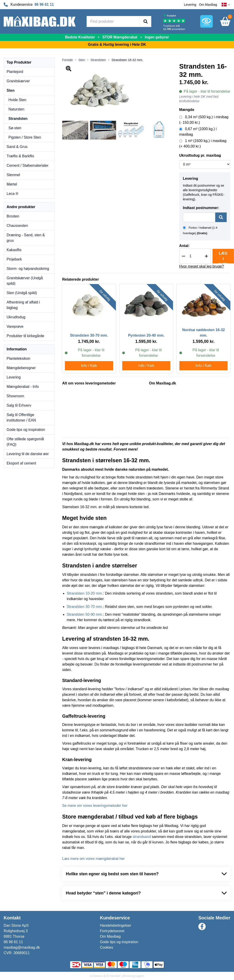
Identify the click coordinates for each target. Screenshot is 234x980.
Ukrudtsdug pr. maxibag (200, 155)
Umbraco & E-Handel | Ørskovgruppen (117, 976)
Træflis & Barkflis (20, 156)
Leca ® (12, 194)
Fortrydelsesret (112, 931)
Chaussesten (17, 226)
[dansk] (226, 5)
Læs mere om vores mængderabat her (93, 859)
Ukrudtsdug (16, 317)
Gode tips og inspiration (26, 430)
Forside (68, 60)
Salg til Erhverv (19, 405)
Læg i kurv (223, 257)
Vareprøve (15, 326)
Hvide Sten (17, 100)
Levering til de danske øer (28, 454)
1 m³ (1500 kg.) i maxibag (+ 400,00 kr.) (203, 144)
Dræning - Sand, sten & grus (26, 238)
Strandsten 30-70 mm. (85, 607)
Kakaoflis (14, 250)
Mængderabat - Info (23, 387)
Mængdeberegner (21, 368)
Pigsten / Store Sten (25, 137)
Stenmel (13, 175)
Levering (190, 5)
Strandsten (18, 119)
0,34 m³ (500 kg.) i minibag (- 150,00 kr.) (204, 120)
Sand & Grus (17, 147)
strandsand (142, 837)
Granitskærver (18, 81)
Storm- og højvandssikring (28, 269)
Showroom (15, 396)
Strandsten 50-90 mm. (85, 614)
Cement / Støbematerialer (28, 165)
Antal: (184, 246)
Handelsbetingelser (116, 925)
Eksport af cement (21, 463)
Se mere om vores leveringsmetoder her (95, 806)
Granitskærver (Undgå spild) (25, 281)
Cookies (106, 947)
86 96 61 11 (44, 4)
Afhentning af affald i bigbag (23, 305)
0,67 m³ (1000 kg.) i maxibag (198, 132)
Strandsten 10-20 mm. (85, 593)
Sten (11, 90)
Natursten (16, 109)
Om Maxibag (208, 5)
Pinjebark (14, 259)
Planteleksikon (18, 358)
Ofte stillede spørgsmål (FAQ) (25, 442)
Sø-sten (15, 128)
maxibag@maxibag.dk (22, 947)
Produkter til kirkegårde (25, 336)
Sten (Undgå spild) (22, 293)
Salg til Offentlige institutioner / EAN (21, 418)
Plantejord (15, 72)
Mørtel (12, 184)
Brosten (13, 216)
